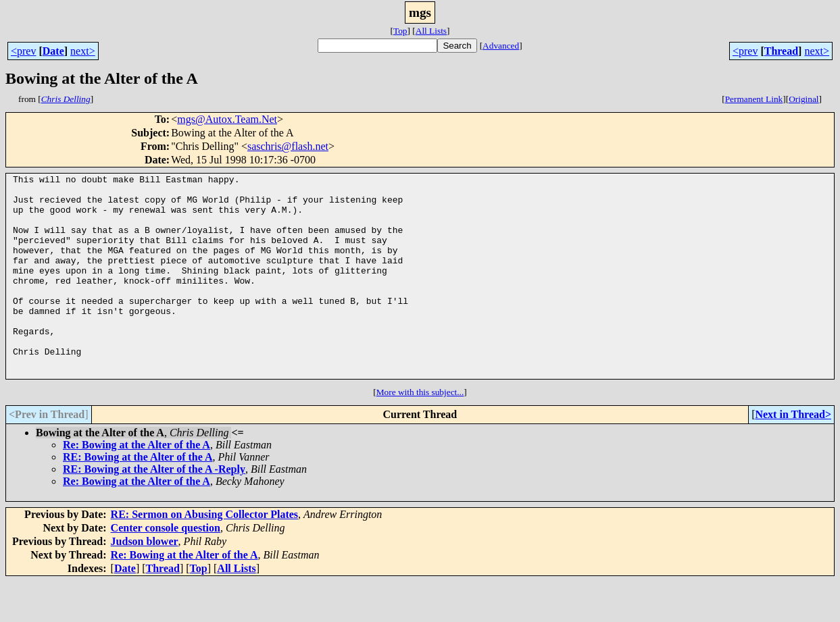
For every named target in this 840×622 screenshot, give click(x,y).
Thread (781, 51)
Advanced (501, 46)
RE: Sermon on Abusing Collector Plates (204, 555)
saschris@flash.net (288, 146)
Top (400, 31)
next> (83, 51)
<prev (23, 51)
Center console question (166, 568)
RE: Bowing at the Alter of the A (138, 497)
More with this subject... (420, 433)
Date (53, 51)
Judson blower (145, 582)
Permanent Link (754, 99)
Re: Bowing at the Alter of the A (137, 485)
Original (804, 99)
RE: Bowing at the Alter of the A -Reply (154, 510)
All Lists (431, 31)
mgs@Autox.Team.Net (227, 119)
